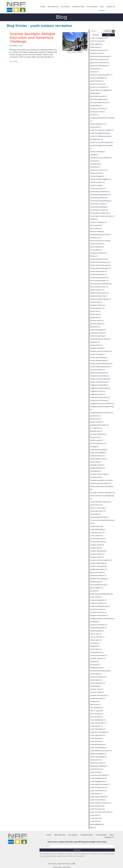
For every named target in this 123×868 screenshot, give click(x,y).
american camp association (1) (101, 75)
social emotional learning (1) (100, 671)
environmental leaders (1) (100, 281)
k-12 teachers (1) (96, 428)
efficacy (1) (94, 256)
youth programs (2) (97, 806)
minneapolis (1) (96, 471)
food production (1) (97, 308)
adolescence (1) (96, 47)
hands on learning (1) (98, 336)
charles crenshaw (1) (98, 152)
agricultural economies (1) (100, 62)
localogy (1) (94, 446)
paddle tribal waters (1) (99, 569)
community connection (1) (100, 192)
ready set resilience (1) (98, 603)
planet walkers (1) (97, 588)
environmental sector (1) (99, 287)
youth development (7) (98, 778)
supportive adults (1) (98, 698)
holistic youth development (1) (101, 364)
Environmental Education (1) (101, 268)
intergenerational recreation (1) (102, 413)
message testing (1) (97, 465)
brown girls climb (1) (98, 112)
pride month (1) (96, 597)
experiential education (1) (99, 293)
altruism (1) (94, 72)
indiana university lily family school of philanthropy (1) (100, 380)
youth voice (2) (96, 821)
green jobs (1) (95, 327)
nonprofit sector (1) (97, 532)
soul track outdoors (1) (98, 677)
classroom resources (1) (99, 170)
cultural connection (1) (98, 222)
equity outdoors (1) (97, 290)
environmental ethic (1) (99, 271)
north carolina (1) (97, 536)
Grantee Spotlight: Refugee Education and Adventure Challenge (32, 38)
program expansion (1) (98, 600)
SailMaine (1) (95, 646)
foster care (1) (95, 311)
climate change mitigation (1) (101, 179)
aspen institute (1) (97, 81)
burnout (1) (94, 115)
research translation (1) (99, 625)
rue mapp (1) (95, 643)
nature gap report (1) (98, 511)
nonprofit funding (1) (98, 529)
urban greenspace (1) (98, 744)
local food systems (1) (98, 443)
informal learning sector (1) (100, 397)
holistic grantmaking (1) (99, 357)
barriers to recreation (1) (99, 87)
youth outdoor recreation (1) (101, 803)
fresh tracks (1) (96, 314)
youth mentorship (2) (98, 800)
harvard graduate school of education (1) (100, 340)
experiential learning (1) (99, 296)
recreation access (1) (98, 609)
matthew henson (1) (97, 456)
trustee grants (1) (97, 726)
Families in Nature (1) (98, 305)
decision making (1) (97, 231)
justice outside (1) (97, 422)
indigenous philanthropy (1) (100, 388)
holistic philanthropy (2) (99, 360)
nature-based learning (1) (99, 517)
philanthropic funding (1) (99, 579)
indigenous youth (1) (98, 391)
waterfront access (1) (98, 763)
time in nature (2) (96, 711)
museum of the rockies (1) (100, 474)
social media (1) (96, 674)
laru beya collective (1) (98, 434)
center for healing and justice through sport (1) (101, 138)
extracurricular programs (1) (101, 299)
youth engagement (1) (98, 781)
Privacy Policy (57, 867)
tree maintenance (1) (98, 720)
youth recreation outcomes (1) (101, 812)
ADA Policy (67, 867)
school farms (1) (96, 649)
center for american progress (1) (102, 130)
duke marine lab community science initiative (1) (100, 242)
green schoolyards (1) (98, 330)
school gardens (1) (97, 652)
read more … (14, 61)
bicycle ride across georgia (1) (101, 90)
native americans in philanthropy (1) (102, 497)
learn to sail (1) (96, 437)
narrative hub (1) (96, 477)
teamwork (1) (95, 701)
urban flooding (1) (97, 738)
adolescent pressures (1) (99, 50)
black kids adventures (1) (99, 99)
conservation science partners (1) (102, 216)
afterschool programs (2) (99, 59)
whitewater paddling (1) (99, 766)
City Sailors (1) (95, 167)
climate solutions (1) (98, 182)
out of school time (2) (98, 539)
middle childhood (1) (98, 468)
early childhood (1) (97, 247)
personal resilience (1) (98, 575)
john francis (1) (96, 419)
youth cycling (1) (96, 772)
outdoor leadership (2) (98, 563)
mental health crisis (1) (98, 459)
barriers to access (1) (98, 84)
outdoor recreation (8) (98, 566)
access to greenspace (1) (99, 38)
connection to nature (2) (99, 210)
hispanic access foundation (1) (101, 351)
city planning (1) (96, 164)
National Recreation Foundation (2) (102, 488)
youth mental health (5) (99, 797)
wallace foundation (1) (98, 754)
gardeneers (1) (96, 317)
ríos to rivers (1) (96, 634)
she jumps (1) (95, 665)
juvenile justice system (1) (99, 425)
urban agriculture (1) (98, 735)
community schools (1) (98, 204)
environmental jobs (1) (98, 274)
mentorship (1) (96, 462)
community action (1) (98, 188)
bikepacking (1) (96, 93)
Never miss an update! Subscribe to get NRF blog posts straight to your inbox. (77, 842)
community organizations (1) (101, 195)
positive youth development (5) (101, 594)
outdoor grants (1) (97, 557)
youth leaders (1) (96, 794)
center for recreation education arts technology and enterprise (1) (102, 145)
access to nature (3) (97, 41)
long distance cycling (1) (99, 450)
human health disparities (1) (100, 367)
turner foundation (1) (98, 729)
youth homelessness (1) (99, 787)
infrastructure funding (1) (99, 400)
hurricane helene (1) (98, 370)
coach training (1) (97, 185)
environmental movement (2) (101, 284)
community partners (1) (99, 198)
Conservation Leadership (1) (100, 213)
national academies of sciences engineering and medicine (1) (101, 482)
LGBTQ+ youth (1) (97, 440)
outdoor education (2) (98, 551)
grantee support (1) (97, 324)
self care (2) (94, 662)
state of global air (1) (98, 683)
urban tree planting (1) (98, 748)
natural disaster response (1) (101, 502)
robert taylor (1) (96, 640)
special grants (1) (96, 680)
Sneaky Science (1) (97, 668)
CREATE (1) (94, 219)
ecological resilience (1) (99, 253)
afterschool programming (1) (101, 56)
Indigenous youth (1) (98, 394)
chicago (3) (94, 155)
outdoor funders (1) (97, 554)
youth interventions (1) (98, 791)
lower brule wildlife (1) (98, 453)
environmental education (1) (101, 265)
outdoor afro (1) (96, 548)
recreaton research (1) (98, 612)
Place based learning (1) (99, 585)
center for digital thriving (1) (100, 133)
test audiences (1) (97, 708)
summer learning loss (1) (99, 695)
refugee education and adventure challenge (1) (102, 620)
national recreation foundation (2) (103, 493)
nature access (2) (96, 505)
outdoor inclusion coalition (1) (101, 560)
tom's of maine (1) (97, 714)
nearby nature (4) (97, 526)
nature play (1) (95, 514)
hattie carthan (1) (96, 345)
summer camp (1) (97, 689)
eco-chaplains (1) (96, 250)
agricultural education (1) (99, 66)
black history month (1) (99, 96)
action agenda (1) (96, 44)
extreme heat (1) (96, 302)
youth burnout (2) (97, 769)
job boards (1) (95, 416)
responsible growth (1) (98, 628)
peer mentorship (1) (97, 572)
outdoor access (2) (97, 545)
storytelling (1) (95, 686)
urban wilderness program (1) (101, 751)
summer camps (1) (97, 692)
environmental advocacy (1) (100, 262)
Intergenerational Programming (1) (102, 408)
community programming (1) (101, 201)
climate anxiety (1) (97, 173)
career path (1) (96, 127)
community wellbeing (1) (99, 207)
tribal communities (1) (98, 723)
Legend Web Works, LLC (66, 864)
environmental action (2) (99, 259)
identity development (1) (99, 373)
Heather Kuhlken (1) (97, 348)
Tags (108, 35)
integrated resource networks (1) (102, 403)
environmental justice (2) (99, 278)
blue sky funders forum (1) (100, 102)
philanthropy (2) (96, 582)
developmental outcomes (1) (101, 235)
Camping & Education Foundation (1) (102, 119)
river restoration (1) (97, 637)
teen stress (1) (95, 705)
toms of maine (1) (97, 717)
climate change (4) (97, 176)
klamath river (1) (96, 431)
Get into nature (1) (97, 321)
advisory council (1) (97, 53)
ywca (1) (93, 827)
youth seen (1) (95, 815)
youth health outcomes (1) (100, 784)
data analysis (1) (96, 228)
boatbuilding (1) (96, 106)
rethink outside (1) (97, 631)
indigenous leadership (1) (99, 385)
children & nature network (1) (101, 158)
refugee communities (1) (99, 615)
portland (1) (95, 591)
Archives (96, 35)
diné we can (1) (96, 238)
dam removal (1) (96, 225)
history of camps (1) (97, 354)
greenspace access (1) (98, 333)
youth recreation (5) (97, 809)
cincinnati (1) (95, 161)
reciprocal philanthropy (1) (100, 606)
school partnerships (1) (99, 655)
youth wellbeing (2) (97, 824)
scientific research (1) (98, 658)
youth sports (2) (96, 818)
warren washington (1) (98, 757)
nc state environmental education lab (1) (102, 522)
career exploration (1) (98, 124)
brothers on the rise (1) (99, 109)
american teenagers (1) (99, 78)
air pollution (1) (96, 69)
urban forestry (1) (97, 741)
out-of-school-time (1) (98, 542)
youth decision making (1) (100, 775)
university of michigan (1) (99, 732)
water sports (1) (96, 760)
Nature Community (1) (98, 508)
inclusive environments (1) (100, 376)
